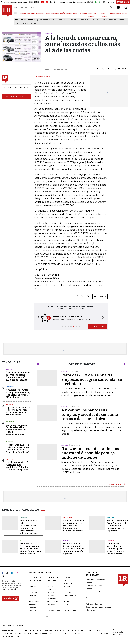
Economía (68, 586)
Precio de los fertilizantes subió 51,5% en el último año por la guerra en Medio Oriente (30, 548)
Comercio (10, 422)
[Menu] (16, 13)
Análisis (67, 577)
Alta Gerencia (52, 577)
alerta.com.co (8, 636)
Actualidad (68, 517)
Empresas (33, 592)
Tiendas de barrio (47, 20)
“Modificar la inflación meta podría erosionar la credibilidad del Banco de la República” (17, 448)
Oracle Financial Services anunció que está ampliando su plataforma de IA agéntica (74, 548)
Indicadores (34, 601)
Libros (25, 23)
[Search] (111, 8)
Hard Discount (63, 20)
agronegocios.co (31, 630)
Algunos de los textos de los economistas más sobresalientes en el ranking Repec (18, 411)
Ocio (66, 604)
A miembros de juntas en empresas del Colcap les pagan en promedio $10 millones (18, 394)
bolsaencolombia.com (95, 630)
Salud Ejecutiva (70, 610)
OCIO (48, 13)
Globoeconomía (71, 595)
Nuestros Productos (94, 585)
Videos (49, 616)
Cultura (9, 459)
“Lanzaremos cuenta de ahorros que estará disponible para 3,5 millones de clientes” (18, 376)
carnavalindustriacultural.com (40, 633)
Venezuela (24, 517)
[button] (38, 318)
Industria (10, 387)
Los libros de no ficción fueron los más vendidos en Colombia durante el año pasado (18, 466)
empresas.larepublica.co (50, 630)
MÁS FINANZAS (116, 484)
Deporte (110, 517)
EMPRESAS (40, 13)
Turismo (110, 540)
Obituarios (51, 604)
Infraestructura (52, 601)
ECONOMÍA (31, 13)
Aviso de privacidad (94, 591)
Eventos (67, 592)
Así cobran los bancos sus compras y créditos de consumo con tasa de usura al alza (90, 415)
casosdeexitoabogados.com (14, 633)
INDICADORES (116, 13)
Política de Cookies (94, 603)
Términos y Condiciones (95, 594)
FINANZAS (22, 13)
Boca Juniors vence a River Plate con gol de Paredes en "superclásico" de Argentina (117, 525)
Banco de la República (80, 20)
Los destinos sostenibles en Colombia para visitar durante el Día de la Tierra (116, 548)
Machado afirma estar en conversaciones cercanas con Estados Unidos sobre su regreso (29, 526)
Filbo (18, 23)
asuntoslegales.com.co (11, 630)
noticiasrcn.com (89, 633)
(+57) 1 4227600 (9, 589)
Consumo (33, 586)
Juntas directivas (109, 20)
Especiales (51, 592)
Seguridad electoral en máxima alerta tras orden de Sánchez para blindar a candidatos (74, 525)
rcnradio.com (74, 633)
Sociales (32, 616)
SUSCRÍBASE (123, 2)
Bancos (9, 369)
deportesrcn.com (23, 636)
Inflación (95, 20)
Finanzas (67, 540)
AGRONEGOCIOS (72, 13)
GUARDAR (121, 69)
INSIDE (124, 13)
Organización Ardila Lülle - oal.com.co (119, 631)
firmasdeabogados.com (73, 630)
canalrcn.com (61, 633)
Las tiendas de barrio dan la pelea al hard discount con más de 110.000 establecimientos (17, 430)
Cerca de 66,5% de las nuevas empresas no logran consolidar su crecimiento (92, 379)
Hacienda (9, 404)
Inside (66, 601)
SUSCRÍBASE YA (98, 327)
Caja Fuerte (51, 580)
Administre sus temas (13, 96)
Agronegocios (35, 577)
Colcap (121, 20)
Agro (22, 540)
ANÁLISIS (83, 13)
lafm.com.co (103, 633)
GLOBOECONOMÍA (58, 13)
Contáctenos (91, 588)
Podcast (32, 610)
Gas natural (35, 23)
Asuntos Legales (36, 580)
